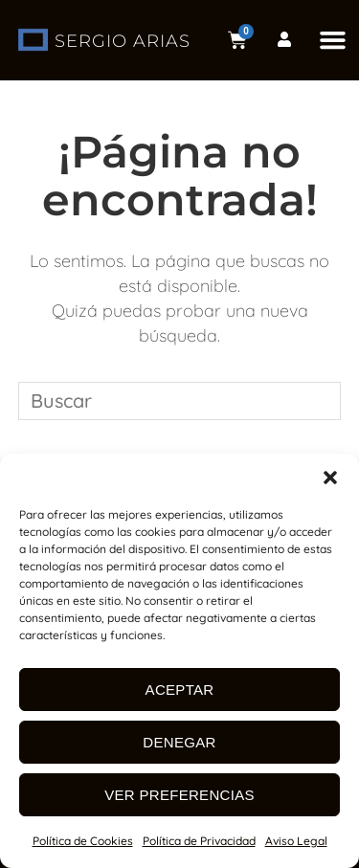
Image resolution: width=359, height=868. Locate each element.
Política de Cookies (83, 841)
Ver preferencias (179, 795)
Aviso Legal (296, 841)
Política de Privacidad (199, 841)
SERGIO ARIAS (123, 41)
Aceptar (180, 690)
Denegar (179, 742)
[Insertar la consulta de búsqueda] (180, 401)
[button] (330, 478)
